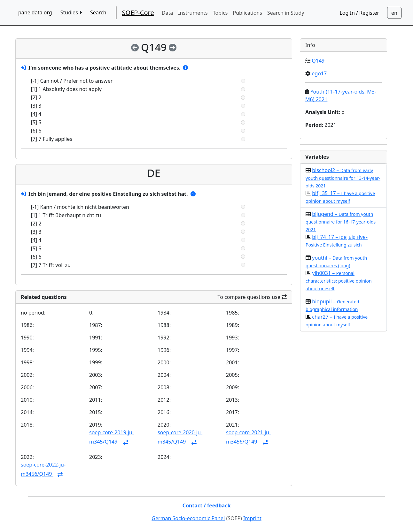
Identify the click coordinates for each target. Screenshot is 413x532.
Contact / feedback (207, 505)
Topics (220, 13)
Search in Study (286, 13)
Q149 (318, 61)
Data (167, 13)
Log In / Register (359, 13)
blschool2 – (343, 178)
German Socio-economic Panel (188, 518)
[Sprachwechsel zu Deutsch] (394, 13)
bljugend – (341, 221)
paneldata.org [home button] (35, 12)
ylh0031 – (339, 281)
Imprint (252, 518)
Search (98, 12)
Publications (248, 13)
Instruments (193, 13)
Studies (71, 12)
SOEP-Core (138, 13)
